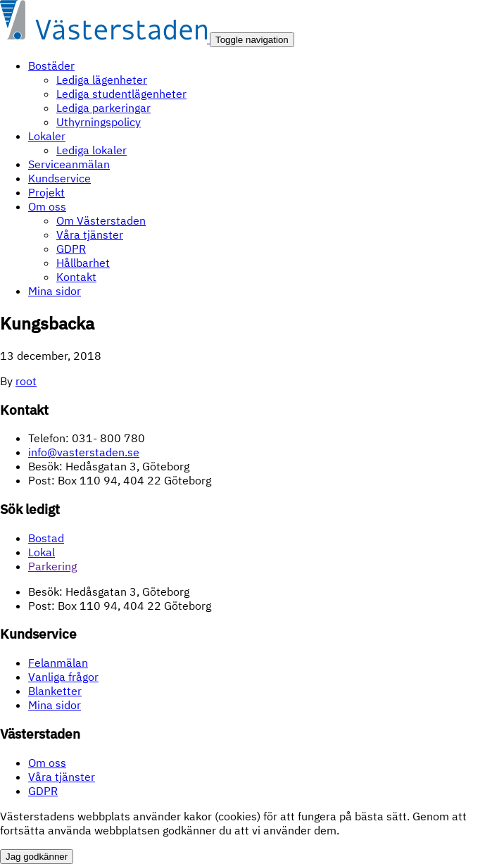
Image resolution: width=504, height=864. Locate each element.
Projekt (46, 192)
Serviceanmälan (69, 164)
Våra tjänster (90, 234)
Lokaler (47, 136)
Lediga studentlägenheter (121, 94)
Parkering (52, 566)
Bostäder (51, 65)
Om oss (47, 206)
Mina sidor (55, 291)
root (26, 381)
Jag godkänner (37, 857)
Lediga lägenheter (102, 80)
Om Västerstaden (101, 220)
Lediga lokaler (92, 150)
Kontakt (76, 277)
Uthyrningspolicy (99, 122)
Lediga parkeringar (103, 108)
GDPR (71, 249)
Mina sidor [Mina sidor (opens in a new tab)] (55, 705)
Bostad (46, 538)
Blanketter (55, 691)
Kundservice (59, 178)
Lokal (42, 552)
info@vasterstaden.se (84, 452)
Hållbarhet (83, 263)
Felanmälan (58, 663)
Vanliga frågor (63, 677)
